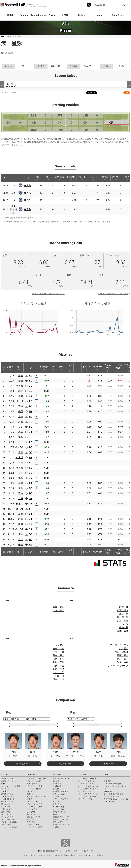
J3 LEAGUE (57, 774)
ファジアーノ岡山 (8, 819)
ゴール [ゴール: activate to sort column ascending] (82, 178)
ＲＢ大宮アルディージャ (36, 796)
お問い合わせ (87, 851)
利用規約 (43, 851)
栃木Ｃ (19, 504)
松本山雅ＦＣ (58, 789)
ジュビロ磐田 (32, 812)
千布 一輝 (58, 652)
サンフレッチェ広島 (9, 822)
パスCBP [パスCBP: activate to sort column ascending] (97, 368)
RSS (127, 93)
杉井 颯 (124, 607)
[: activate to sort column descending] (4, 178)
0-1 (30, 499)
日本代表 (107, 781)
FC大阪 (19, 458)
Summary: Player (46, 15)
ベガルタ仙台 (32, 784)
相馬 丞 (124, 614)
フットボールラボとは (113, 784)
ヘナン (125, 624)
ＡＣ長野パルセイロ (60, 791)
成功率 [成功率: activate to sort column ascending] (105, 178)
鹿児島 (27, 186)
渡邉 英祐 (58, 649)
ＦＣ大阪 (56, 802)
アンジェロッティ (119, 645)
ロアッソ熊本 (58, 822)
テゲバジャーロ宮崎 (35, 827)
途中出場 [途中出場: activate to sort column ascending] (60, 178)
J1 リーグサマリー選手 (87, 781)
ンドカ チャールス (118, 666)
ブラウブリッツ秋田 (35, 786)
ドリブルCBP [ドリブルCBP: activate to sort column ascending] (118, 368)
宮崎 (21, 406)
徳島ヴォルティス (34, 817)
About (100, 15)
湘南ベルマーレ (33, 802)
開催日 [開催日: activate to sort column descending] (10, 368)
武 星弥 (124, 649)
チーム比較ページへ (33, 725)
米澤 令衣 (123, 662)
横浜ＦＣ (30, 799)
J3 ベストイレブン (86, 799)
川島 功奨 (123, 621)
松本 (21, 524)
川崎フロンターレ (8, 799)
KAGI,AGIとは (109, 791)
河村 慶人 (123, 659)
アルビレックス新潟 (35, 807)
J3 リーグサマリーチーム (88, 794)
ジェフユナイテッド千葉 (11, 786)
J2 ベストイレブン (86, 791)
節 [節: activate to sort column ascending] (4, 368)
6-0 (30, 473)
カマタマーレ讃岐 (59, 812)
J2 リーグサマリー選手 (87, 789)
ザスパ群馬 (57, 784)
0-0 (31, 422)
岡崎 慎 (124, 628)
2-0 (30, 386)
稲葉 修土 (58, 666)
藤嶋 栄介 (58, 607)
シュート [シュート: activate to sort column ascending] (93, 178)
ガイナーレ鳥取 (59, 807)
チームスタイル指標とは (113, 796)
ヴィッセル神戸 (7, 817)
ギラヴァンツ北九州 (60, 819)
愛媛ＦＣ (56, 814)
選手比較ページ (23, 764)
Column (82, 15)
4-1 (30, 483)
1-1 (31, 376)
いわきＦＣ (31, 791)
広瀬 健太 (123, 610)
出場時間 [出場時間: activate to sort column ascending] (71, 178)
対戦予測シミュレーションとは (116, 799)
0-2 (30, 529)
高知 (21, 396)
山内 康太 (58, 610)
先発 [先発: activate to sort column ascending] (48, 178)
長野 (21, 411)
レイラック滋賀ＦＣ (60, 799)
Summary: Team (28, 15)
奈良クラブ (57, 804)
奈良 (21, 427)
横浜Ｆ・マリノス (8, 802)
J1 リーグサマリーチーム (88, 779)
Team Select (118, 15)
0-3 (30, 504)
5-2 (30, 391)
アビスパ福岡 (6, 825)
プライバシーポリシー (64, 851)
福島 (21, 437)
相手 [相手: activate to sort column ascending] (19, 368)
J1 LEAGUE (6, 774)
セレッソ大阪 (6, 814)
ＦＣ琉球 (56, 827)
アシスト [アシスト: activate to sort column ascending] (116, 178)
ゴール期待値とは (111, 802)
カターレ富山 (32, 809)
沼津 (21, 417)
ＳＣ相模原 (57, 786)
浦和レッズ (6, 784)
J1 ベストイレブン (86, 784)
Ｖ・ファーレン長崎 (9, 827)
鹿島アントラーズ (8, 779)
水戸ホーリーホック (9, 781)
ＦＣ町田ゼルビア (8, 796)
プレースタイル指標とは (113, 794)
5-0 (30, 437)
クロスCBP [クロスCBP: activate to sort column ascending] (108, 368)
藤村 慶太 (58, 655)
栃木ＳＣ (56, 781)
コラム (107, 779)
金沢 (21, 381)
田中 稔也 (58, 679)
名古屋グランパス (8, 807)
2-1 (30, 432)
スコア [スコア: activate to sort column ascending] (29, 368)
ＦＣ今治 (30, 819)
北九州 (19, 401)
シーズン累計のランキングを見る (113, 294)
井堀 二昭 (58, 662)
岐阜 (21, 519)
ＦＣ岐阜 (56, 796)
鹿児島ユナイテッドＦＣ (62, 825)
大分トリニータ (33, 825)
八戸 (21, 442)
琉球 (21, 432)
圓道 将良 (58, 669)
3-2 (30, 463)
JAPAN (64, 15)
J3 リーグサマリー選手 (87, 796)
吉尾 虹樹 (58, 659)
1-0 (30, 401)
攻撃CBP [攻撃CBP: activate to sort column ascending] (87, 368)
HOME (10, 15)
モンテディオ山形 (34, 789)
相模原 (19, 386)
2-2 (31, 396)
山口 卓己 (58, 672)
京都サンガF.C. (7, 809)
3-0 (30, 468)
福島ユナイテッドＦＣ (61, 779)
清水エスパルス (7, 804)
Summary (82, 774)
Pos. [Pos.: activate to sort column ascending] (53, 368)
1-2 (30, 381)
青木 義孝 (123, 631)
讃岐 (21, 376)
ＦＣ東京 (5, 791)
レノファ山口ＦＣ (59, 809)
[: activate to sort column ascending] (11, 178)
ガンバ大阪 (6, 812)
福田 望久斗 (122, 652)
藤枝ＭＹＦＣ (32, 814)
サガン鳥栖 (31, 822)
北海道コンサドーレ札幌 (36, 779)
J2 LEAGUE (31, 774)
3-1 (30, 411)
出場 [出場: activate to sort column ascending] (37, 178)
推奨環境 (51, 851)
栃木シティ (31, 794)
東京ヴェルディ (7, 794)
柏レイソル (6, 789)
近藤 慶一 (123, 655)
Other (106, 774)
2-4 (30, 545)
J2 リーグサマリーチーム (88, 786)
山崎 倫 (60, 676)
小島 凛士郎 (122, 617)
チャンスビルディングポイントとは (48, 294)
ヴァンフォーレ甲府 (35, 804)
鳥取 (21, 422)
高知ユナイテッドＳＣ (61, 817)
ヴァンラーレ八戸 (34, 781)
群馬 (21, 391)
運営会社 (77, 851)
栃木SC (19, 447)
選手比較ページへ (98, 725)
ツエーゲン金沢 (59, 794)
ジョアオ (60, 645)
